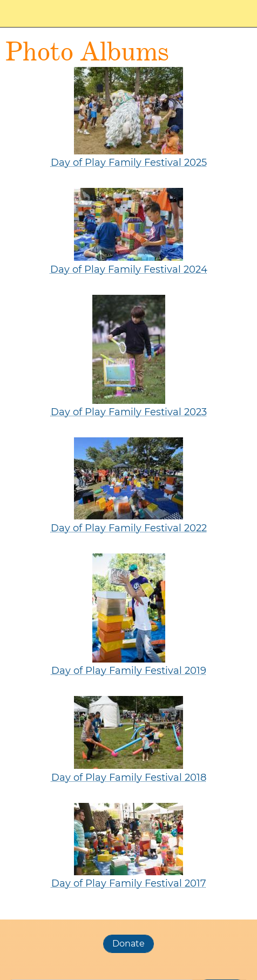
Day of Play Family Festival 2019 (129, 671)
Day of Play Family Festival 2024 (129, 269)
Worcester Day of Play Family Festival (59, 13)
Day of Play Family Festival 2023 (129, 412)
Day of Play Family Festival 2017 (129, 883)
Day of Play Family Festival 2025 (129, 163)
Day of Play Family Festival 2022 (129, 528)
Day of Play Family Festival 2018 (129, 778)
